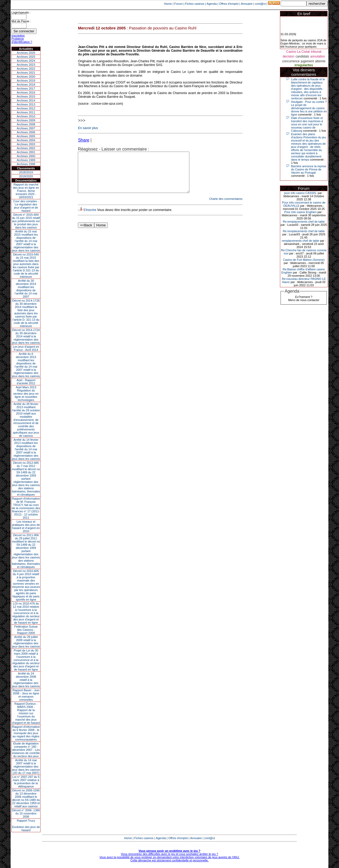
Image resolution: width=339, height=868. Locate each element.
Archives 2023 (26, 65)
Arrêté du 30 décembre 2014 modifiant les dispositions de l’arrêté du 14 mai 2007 (26, 289)
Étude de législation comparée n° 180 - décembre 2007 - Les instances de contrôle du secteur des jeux (26, 750)
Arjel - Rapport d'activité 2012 (26, 382)
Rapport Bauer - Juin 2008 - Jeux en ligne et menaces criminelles (26, 695)
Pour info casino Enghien (300, 212)
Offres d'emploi (229, 4)
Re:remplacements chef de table (304, 222)
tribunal (316, 52)
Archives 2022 (26, 69)
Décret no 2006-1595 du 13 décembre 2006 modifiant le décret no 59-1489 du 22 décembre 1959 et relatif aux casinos (26, 798)
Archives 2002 (26, 148)
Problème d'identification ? (22, 40)
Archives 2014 (26, 100)
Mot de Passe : (21, 21)
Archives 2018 (26, 85)
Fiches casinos (195, 4)
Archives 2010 (26, 116)
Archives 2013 (26, 104)
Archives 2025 (26, 57)
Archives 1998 (26, 164)
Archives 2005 (26, 136)
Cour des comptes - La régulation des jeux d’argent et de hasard (26, 206)
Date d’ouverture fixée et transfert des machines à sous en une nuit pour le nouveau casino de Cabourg (307, 124)
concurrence (291, 61)
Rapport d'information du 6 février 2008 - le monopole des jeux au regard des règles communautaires (26, 733)
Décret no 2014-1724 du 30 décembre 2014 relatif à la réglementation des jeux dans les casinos (26, 336)
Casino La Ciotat (298, 52)
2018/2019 (26, 172)
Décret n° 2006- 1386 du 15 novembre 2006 (26, 813)
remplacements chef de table (300, 241)
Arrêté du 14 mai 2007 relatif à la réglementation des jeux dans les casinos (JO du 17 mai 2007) (26, 766)
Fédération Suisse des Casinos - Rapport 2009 (26, 630)
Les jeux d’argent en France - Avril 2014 (26, 348)
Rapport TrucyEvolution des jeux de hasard (26, 825)
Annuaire (247, 4)
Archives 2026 (26, 53)
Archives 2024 (26, 61)
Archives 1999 (26, 160)
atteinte (320, 61)
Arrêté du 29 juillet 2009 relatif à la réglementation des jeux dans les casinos (26, 642)
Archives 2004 (26, 140)
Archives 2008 (26, 124)
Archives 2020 (26, 77)
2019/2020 (26, 176)
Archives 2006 (26, 132)
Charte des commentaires (226, 207)
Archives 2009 (26, 120)
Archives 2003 (26, 144)
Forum (179, 4)
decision (288, 56)
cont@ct (260, 4)
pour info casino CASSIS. (300, 193)
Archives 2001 (26, 152)
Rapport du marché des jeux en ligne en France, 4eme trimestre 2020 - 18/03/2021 (26, 191)
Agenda (212, 4)
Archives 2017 (26, 89)
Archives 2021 (26, 73)
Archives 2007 (26, 128)
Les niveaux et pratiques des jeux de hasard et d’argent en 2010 (26, 526)
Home (168, 4)
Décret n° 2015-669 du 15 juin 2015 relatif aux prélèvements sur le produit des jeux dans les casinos (26, 221)
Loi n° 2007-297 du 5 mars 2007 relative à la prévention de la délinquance (26, 782)
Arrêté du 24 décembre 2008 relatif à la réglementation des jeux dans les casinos (26, 680)
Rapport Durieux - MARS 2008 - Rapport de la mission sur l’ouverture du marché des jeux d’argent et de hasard (26, 713)
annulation (317, 56)
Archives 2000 (26, 156)
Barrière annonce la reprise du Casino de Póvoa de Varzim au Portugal (309, 169)
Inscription (18, 36)
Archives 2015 (26, 96)
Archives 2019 (26, 81)
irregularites (304, 65)
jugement (307, 61)
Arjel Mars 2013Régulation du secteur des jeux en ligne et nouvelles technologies (26, 394)
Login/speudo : (21, 12)
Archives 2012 (26, 108)
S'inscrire (90, 218)
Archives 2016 (26, 92)
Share (84, 140)
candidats (302, 56)
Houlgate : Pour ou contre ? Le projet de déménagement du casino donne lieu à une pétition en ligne (309, 108)
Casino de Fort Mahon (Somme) (304, 260)
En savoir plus (88, 128)
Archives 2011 (26, 112)
